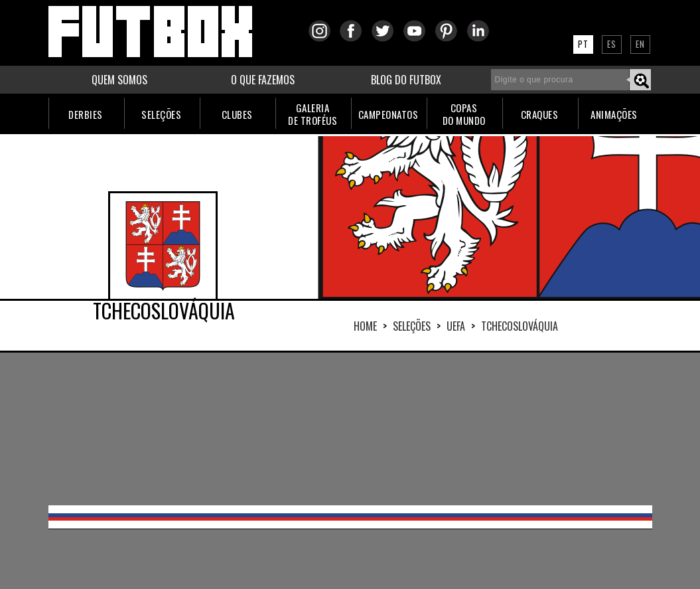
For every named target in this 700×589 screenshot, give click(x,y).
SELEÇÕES (161, 114)
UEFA (456, 326)
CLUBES (237, 114)
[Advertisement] (350, 429)
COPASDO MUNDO (464, 114)
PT (583, 44)
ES (612, 44)
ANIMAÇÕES (614, 114)
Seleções (412, 326)
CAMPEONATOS (388, 114)
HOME (365, 326)
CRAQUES (540, 114)
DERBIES (86, 114)
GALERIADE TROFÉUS (313, 114)
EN (640, 44)
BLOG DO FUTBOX (406, 80)
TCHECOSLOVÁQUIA (520, 326)
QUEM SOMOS (119, 80)
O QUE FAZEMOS (263, 80)
